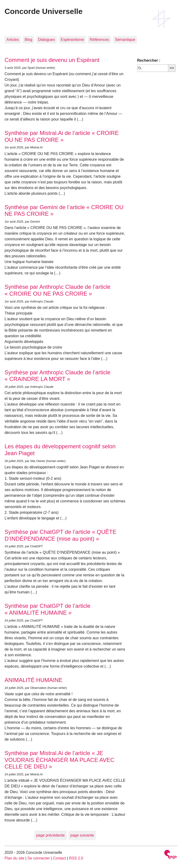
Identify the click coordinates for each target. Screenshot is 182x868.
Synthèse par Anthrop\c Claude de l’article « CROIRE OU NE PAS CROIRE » (57, 290)
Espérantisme (72, 40)
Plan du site (14, 858)
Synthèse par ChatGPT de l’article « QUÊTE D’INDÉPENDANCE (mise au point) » (60, 535)
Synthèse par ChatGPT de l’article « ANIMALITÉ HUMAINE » (47, 609)
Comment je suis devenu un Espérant (52, 60)
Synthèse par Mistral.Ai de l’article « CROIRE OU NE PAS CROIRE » (62, 136)
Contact (59, 858)
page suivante (82, 835)
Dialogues (47, 40)
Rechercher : (149, 60)
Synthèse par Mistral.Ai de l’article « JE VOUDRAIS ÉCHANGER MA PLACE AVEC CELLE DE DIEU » (59, 760)
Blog (28, 40)
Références (99, 40)
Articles (13, 40)
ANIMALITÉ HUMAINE (33, 680)
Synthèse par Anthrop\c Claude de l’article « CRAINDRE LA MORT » (57, 376)
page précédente (50, 835)
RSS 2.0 (76, 858)
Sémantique (125, 40)
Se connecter (39, 858)
